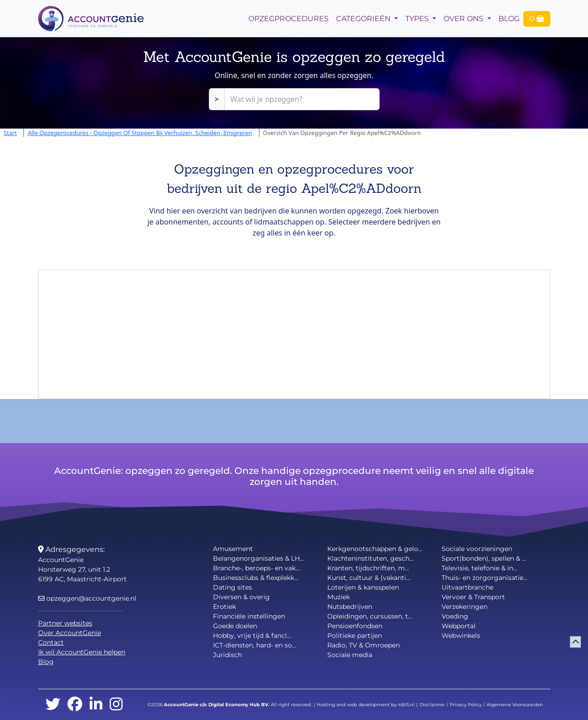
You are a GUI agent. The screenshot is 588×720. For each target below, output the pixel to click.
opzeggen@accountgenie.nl (87, 598)
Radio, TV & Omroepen (364, 645)
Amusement (233, 549)
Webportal (459, 626)
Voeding (455, 616)
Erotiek (224, 607)
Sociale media (350, 655)
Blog (509, 19)
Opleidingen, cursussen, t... (370, 616)
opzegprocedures (288, 19)
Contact (51, 642)
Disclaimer (432, 705)
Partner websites (65, 623)
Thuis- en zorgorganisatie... (484, 578)
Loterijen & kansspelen (363, 587)
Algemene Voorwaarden (515, 705)
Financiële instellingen (249, 616)
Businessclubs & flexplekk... (256, 578)
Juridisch (227, 655)
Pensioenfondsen (355, 626)
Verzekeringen (465, 607)
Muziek (339, 597)
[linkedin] (96, 705)
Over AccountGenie (70, 633)
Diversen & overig (241, 597)
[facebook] (75, 705)
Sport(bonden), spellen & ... (484, 558)
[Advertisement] (294, 334)
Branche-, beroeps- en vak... (256, 568)
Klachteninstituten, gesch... (370, 558)
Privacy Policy (466, 705)
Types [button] (418, 19)
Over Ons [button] (464, 19)
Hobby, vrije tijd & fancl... (252, 636)
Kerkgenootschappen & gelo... (375, 549)
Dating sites (232, 587)
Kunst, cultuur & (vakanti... (369, 578)
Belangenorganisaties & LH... (258, 558)
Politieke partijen (355, 636)
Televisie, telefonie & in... (479, 568)
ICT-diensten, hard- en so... (255, 645)
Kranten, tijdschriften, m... (368, 568)
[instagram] (116, 705)
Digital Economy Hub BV (238, 705)
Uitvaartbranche (468, 587)
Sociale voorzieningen (477, 549)
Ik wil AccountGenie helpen (82, 652)
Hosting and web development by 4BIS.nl (366, 705)
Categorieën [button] (364, 19)
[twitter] (53, 705)
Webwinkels (461, 636)
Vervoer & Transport (473, 597)
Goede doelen (235, 626)
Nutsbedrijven (350, 607)
